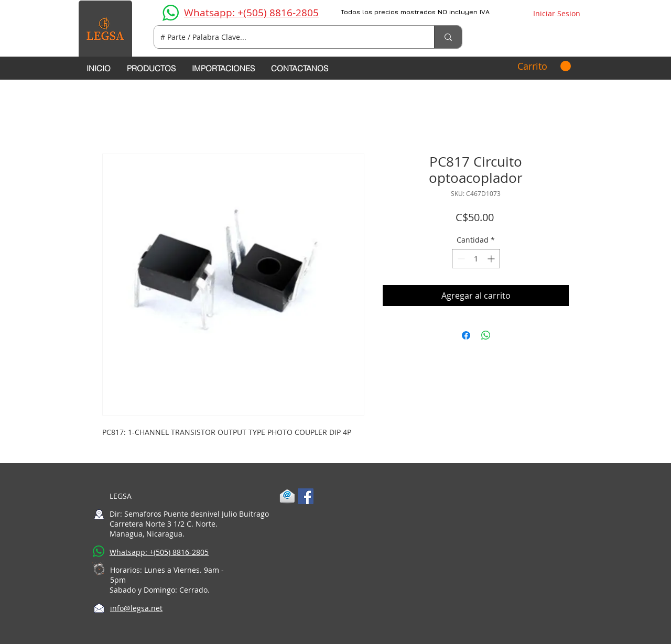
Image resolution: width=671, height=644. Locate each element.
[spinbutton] (476, 259)
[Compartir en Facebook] (466, 335)
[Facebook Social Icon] (306, 496)
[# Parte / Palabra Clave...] (286, 37)
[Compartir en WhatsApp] (486, 335)
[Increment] (492, 259)
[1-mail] (287, 496)
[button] (544, 66)
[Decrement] (460, 259)
